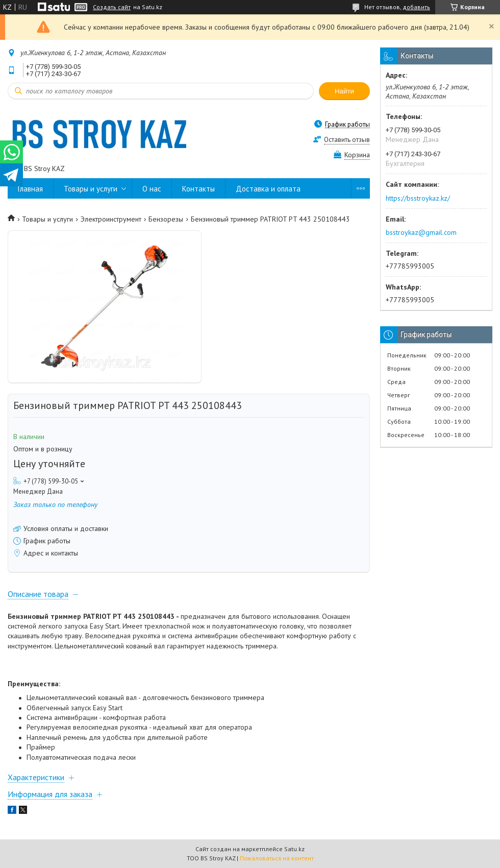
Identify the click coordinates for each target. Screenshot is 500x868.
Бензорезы (166, 219)
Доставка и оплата (268, 189)
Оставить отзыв (347, 140)
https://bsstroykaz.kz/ (418, 198)
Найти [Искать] (344, 91)
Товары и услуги (91, 189)
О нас (152, 189)
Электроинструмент (111, 219)
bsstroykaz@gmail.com (421, 232)
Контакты (198, 189)
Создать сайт (112, 7)
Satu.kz (294, 849)
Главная (30, 189)
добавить (416, 7)
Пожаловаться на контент (277, 858)
